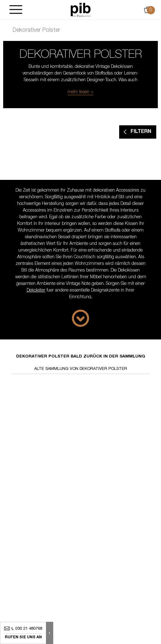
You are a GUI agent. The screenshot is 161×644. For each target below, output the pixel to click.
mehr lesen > (80, 92)
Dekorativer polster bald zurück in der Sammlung (81, 357)
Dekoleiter (36, 291)
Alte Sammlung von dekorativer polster (81, 369)
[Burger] (16, 10)
